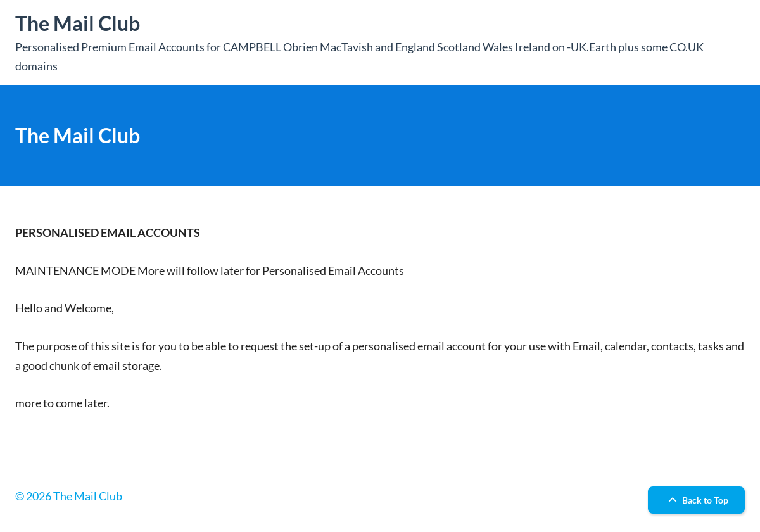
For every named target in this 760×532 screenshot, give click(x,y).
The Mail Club (78, 23)
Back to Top (697, 500)
